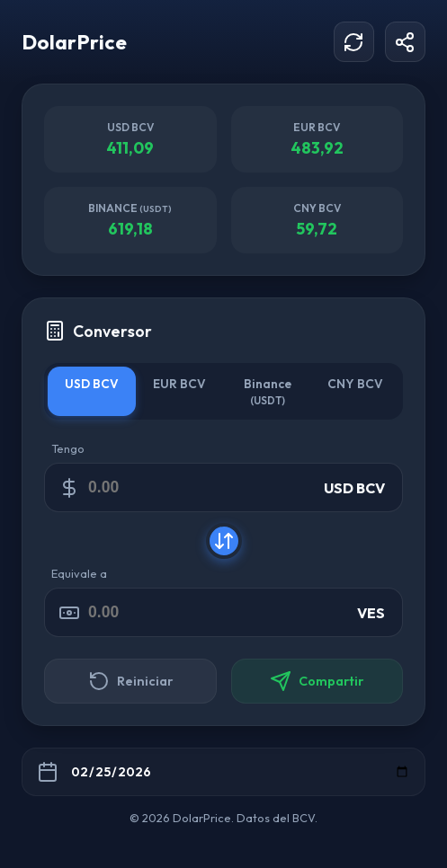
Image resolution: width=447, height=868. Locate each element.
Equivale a (79, 573)
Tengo (68, 448)
